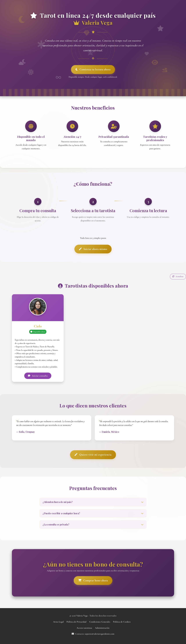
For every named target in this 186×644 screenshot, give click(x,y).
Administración (102, 628)
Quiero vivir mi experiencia (93, 455)
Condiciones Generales (100, 622)
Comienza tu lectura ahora (93, 69)
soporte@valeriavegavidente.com (100, 634)
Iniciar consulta (38, 376)
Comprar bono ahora (93, 581)
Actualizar (178, 276)
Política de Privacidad (76, 622)
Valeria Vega (82, 616)
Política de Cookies (122, 622)
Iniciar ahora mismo (93, 249)
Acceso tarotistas (84, 628)
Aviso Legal (58, 622)
